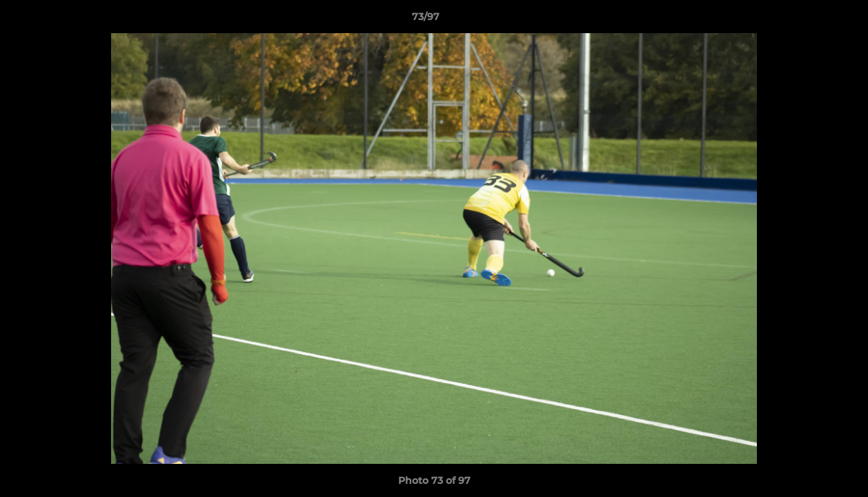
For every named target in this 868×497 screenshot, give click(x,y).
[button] (810, 20)
